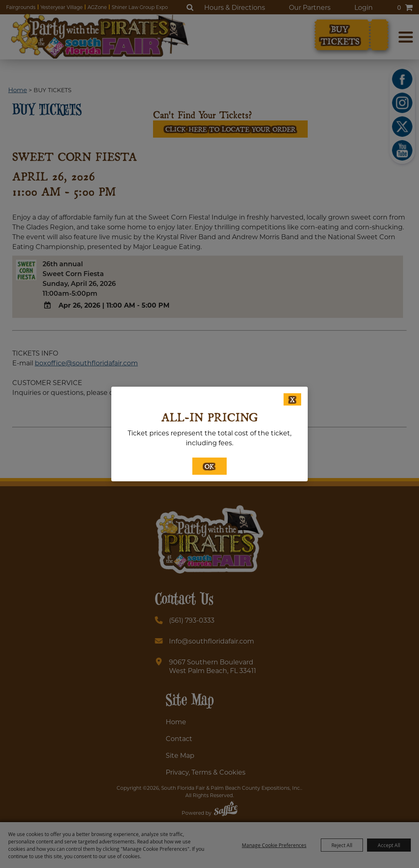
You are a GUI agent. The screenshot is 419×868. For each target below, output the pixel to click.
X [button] (292, 399)
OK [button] (209, 466)
